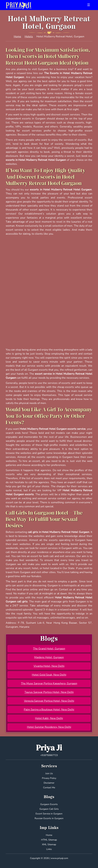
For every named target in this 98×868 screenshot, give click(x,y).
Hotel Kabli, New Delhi (49, 718)
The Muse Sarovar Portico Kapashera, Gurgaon (49, 683)
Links (49, 849)
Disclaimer (49, 783)
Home (17, 37)
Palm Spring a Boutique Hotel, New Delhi (49, 710)
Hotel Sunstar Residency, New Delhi (49, 727)
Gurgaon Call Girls (49, 809)
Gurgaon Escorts (49, 804)
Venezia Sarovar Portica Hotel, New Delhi (49, 701)
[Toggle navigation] (89, 5)
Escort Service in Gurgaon (49, 814)
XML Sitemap (49, 844)
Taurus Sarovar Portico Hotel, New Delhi (49, 692)
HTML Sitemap (49, 840)
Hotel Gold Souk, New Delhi (49, 675)
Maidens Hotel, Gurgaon (49, 657)
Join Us (49, 773)
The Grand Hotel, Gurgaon (49, 649)
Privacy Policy (49, 778)
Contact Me (49, 788)
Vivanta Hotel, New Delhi (49, 666)
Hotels (29, 37)
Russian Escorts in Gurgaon (49, 818)
